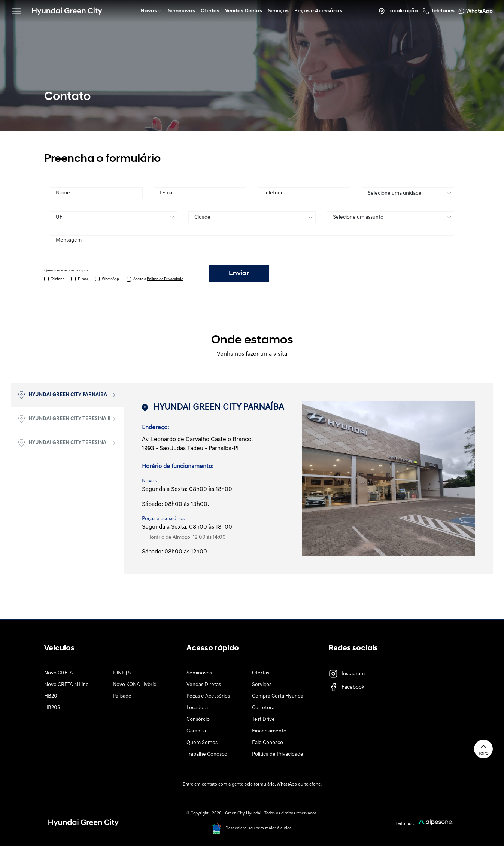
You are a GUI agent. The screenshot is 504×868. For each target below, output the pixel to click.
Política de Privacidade (278, 754)
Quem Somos (202, 743)
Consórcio (198, 720)
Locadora (197, 708)
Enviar (239, 274)
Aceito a (158, 279)
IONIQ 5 (122, 673)
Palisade (122, 696)
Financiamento (269, 731)
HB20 (51, 696)
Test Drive (263, 720)
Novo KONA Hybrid (135, 685)
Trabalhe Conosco (207, 754)
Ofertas (261, 673)
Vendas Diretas (204, 685)
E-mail (83, 279)
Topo (483, 749)
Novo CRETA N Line (66, 685)
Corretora (263, 708)
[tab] (68, 395)
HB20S (52, 708)
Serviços (262, 685)
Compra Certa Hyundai (278, 696)
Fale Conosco (268, 743)
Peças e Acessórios (208, 696)
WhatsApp (110, 279)
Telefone (58, 279)
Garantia (196, 731)
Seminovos (199, 673)
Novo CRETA (59, 673)
